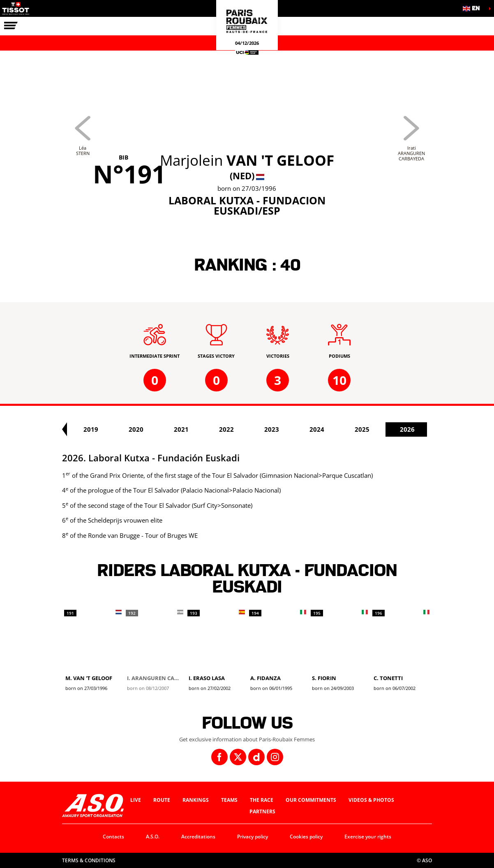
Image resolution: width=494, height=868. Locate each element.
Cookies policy (306, 837)
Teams (229, 800)
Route (162, 800)
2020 (202, 429)
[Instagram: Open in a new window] (275, 757)
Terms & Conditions (89, 860)
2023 (338, 429)
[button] (473, 8)
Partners (262, 811)
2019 (157, 429)
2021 (247, 429)
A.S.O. (153, 837)
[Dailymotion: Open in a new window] (256, 757)
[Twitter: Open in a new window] (238, 757)
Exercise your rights (368, 837)
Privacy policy (253, 837)
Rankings (196, 800)
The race (262, 800)
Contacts (113, 837)
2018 (112, 429)
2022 (293, 429)
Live (136, 800)
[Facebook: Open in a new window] (219, 757)
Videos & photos (371, 800)
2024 (383, 429)
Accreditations (198, 837)
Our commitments (311, 800)
